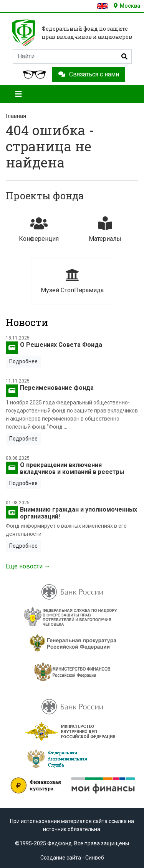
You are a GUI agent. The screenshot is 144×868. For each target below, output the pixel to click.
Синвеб (95, 858)
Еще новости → (28, 566)
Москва (127, 6)
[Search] (72, 56)
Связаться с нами (89, 74)
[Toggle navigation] (18, 94)
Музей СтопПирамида (72, 281)
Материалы (105, 229)
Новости (27, 322)
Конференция (39, 229)
